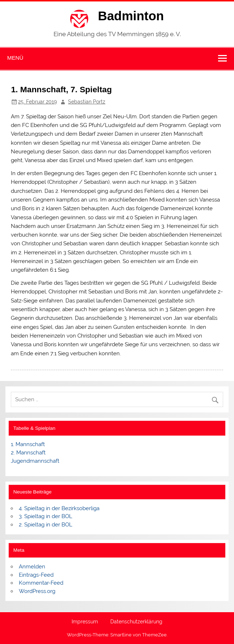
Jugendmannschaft (35, 461)
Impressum (85, 622)
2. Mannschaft (28, 453)
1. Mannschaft (28, 444)
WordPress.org (37, 591)
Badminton (131, 16)
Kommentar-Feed (41, 583)
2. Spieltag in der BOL (46, 525)
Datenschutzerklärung (136, 622)
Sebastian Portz (87, 102)
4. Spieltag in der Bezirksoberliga (59, 508)
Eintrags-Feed (36, 575)
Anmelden (32, 567)
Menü (15, 58)
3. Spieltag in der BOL (46, 516)
